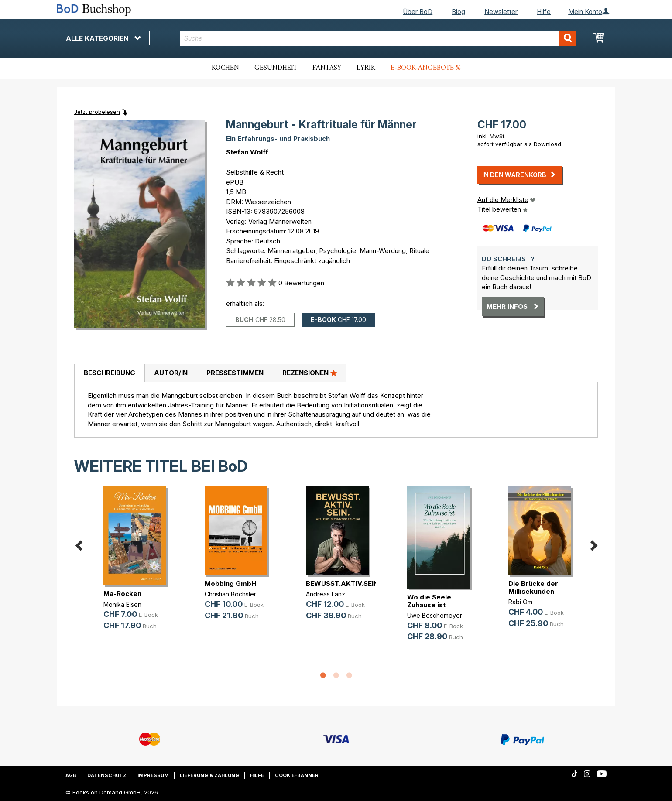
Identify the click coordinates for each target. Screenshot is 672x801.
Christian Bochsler (230, 594)
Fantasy (327, 68)
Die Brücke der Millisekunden (533, 587)
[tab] (109, 373)
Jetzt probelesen (97, 112)
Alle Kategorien (103, 38)
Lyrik (366, 68)
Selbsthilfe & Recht (255, 172)
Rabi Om (520, 602)
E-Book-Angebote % (426, 68)
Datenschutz (107, 775)
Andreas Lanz (326, 594)
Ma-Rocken (122, 594)
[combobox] (378, 38)
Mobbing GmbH (230, 584)
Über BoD (418, 12)
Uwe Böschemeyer (435, 615)
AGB (71, 775)
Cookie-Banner (297, 775)
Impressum (153, 775)
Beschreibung (110, 373)
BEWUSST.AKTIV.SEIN (342, 584)
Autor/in (171, 373)
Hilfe (544, 12)
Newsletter (501, 12)
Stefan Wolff (247, 152)
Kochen (225, 68)
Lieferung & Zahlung (209, 775)
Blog (458, 12)
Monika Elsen (122, 604)
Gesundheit (276, 68)
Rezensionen (310, 373)
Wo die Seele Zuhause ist (429, 601)
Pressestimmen (235, 373)
